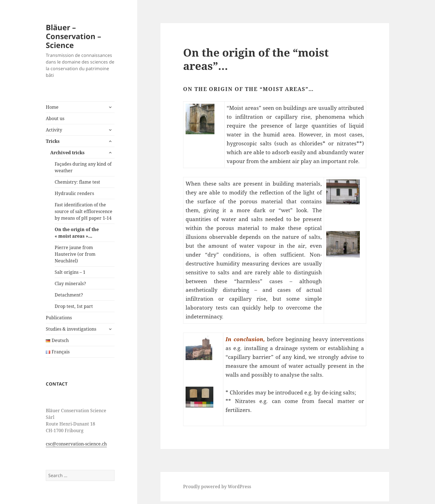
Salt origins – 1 (70, 272)
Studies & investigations (71, 329)
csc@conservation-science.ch (76, 444)
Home (52, 107)
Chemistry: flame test (77, 182)
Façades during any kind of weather (83, 167)
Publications (59, 318)
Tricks (53, 141)
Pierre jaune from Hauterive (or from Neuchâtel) (75, 254)
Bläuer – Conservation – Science (74, 36)
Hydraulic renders (74, 193)
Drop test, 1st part (74, 306)
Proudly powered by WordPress (217, 487)
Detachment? (69, 295)
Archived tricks (67, 153)
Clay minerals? (70, 283)
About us (55, 118)
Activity (54, 130)
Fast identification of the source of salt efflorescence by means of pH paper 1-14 (84, 211)
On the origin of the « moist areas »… (77, 233)
